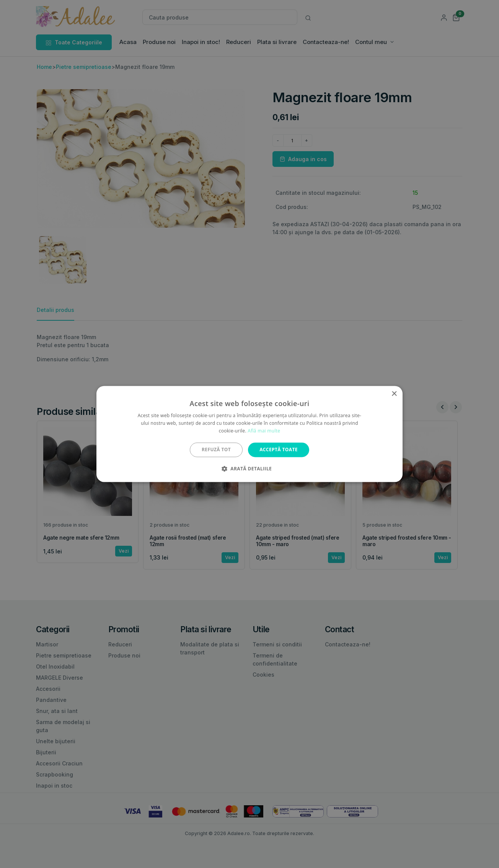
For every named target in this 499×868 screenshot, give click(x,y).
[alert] (249, 434)
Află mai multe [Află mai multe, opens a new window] (264, 431)
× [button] (394, 394)
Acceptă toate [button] (279, 449)
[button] (249, 469)
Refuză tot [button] (216, 449)
